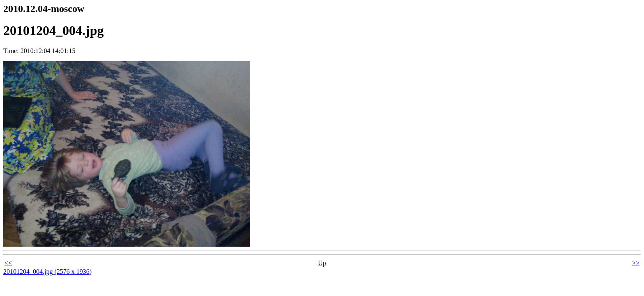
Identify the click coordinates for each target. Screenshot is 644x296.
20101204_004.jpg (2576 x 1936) (47, 272)
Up (322, 263)
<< (8, 263)
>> (636, 263)
